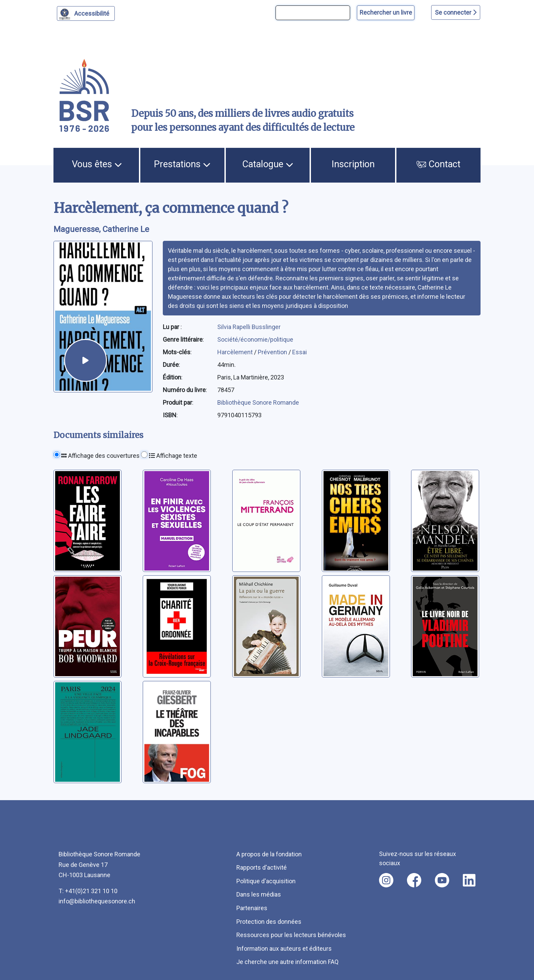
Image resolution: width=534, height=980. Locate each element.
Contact (439, 164)
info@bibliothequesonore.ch (97, 901)
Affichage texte (173, 456)
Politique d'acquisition (266, 881)
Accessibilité (93, 13)
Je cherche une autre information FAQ (287, 962)
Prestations (182, 164)
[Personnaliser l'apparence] (86, 13)
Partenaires (252, 908)
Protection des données (269, 922)
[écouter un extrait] (85, 360)
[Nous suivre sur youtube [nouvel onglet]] (442, 880)
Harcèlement (236, 352)
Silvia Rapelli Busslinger (249, 327)
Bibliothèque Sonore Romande (258, 402)
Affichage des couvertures (100, 456)
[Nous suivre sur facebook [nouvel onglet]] (414, 880)
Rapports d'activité (262, 867)
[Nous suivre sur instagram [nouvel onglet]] (386, 880)
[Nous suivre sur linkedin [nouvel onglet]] (469, 880)
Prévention (273, 352)
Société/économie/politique (255, 339)
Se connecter (456, 12)
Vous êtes (97, 164)
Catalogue (268, 164)
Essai (300, 352)
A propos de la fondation (269, 854)
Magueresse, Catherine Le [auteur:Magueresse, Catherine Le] (101, 229)
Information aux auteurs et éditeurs (284, 948)
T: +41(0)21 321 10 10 (88, 891)
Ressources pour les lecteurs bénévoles (291, 935)
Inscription (353, 164)
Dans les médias (259, 894)
